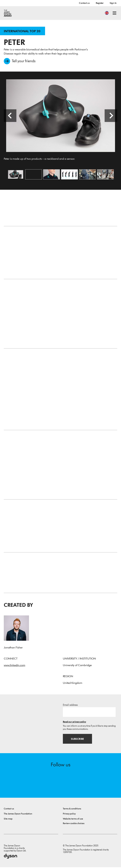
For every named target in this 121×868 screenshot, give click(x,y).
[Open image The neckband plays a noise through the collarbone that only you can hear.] (52, 175)
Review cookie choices (74, 824)
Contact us (84, 3)
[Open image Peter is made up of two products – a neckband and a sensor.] (16, 175)
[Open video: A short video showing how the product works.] (34, 175)
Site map (8, 820)
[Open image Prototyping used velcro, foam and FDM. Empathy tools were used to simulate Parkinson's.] (87, 175)
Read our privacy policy (74, 722)
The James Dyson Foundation (18, 815)
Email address (70, 706)
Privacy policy (69, 815)
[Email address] (89, 713)
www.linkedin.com (14, 666)
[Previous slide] (10, 116)
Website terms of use (73, 820)
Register (100, 3)
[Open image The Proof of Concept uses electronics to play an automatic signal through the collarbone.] (105, 175)
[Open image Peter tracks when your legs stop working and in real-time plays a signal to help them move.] (69, 175)
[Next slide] (111, 116)
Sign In (113, 3)
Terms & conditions (72, 809)
